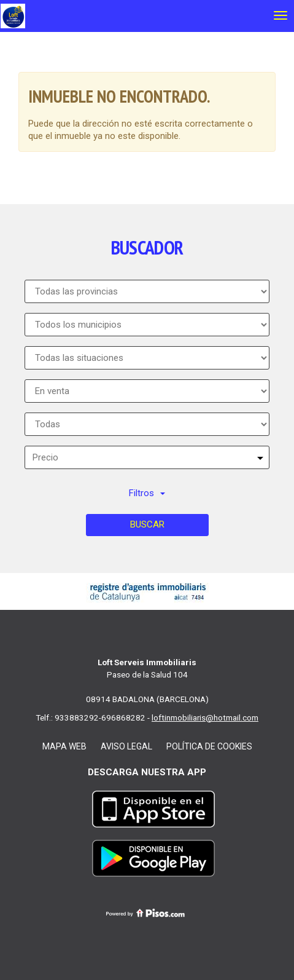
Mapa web (64, 746)
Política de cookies (209, 746)
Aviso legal (126, 746)
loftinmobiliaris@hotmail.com (205, 717)
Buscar (147, 524)
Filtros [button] (147, 493)
